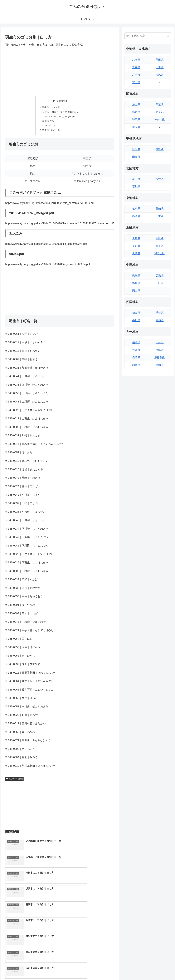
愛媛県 (160, 313)
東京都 (160, 112)
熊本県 (136, 365)
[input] (148, 36)
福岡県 (136, 342)
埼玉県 (136, 127)
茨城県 (136, 105)
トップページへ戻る (139, 971)
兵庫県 (160, 238)
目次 (56, 101)
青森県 (136, 67)
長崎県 (136, 358)
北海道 (136, 60)
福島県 (160, 75)
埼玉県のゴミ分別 (14, 780)
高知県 (160, 320)
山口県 (160, 283)
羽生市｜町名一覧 (50, 131)
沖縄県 (160, 365)
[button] (168, 36)
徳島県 (136, 313)
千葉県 (160, 105)
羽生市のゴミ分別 (50, 108)
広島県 (160, 276)
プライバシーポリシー (162, 971)
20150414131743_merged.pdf (60, 117)
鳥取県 (136, 276)
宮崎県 (160, 350)
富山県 (136, 179)
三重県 (160, 216)
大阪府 (136, 253)
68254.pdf (49, 127)
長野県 (160, 149)
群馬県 (136, 120)
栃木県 (136, 112)
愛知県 (160, 209)
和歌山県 (160, 253)
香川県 (136, 320)
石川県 (136, 187)
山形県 (160, 67)
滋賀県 (136, 238)
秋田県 (160, 60)
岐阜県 (136, 209)
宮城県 (136, 82)
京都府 (136, 246)
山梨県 (136, 157)
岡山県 (136, 291)
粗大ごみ (49, 122)
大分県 (160, 342)
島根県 (136, 283)
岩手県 (136, 75)
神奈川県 (160, 120)
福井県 (160, 179)
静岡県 (136, 216)
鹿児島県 (160, 358)
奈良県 (160, 246)
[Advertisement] (60, 71)
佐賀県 (136, 350)
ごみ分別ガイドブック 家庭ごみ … (62, 112)
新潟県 (136, 149)
